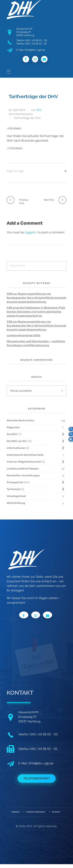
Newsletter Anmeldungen (23, 476)
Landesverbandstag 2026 (23, 335)
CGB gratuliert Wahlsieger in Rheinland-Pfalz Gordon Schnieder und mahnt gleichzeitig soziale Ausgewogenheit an (36, 312)
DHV (39, 110)
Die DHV (12, 434)
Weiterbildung (16, 503)
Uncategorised (16, 496)
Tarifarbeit (14, 489)
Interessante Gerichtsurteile (25, 455)
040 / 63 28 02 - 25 (36, 44)
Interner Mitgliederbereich (24, 462)
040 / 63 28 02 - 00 (36, 40)
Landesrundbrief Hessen (23, 469)
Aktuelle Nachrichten (21, 421)
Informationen (16, 448)
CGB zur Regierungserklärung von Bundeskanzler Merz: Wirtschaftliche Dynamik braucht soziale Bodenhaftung (36, 298)
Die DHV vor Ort (17, 441)
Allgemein (13, 427)
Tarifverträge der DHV (27, 118)
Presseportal (15, 482)
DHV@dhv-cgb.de (41, 763)
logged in (31, 232)
